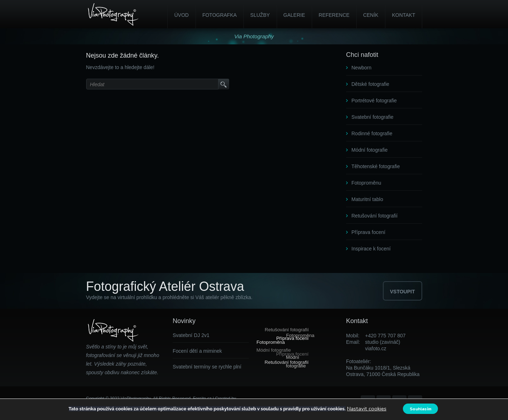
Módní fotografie (369, 150)
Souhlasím (422, 409)
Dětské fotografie (370, 84)
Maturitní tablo (367, 199)
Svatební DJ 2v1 (191, 335)
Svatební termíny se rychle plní (207, 367)
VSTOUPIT (403, 292)
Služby (260, 15)
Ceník (371, 15)
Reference (334, 15)
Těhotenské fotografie (376, 166)
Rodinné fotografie (372, 133)
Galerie (294, 15)
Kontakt (403, 15)
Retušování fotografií (374, 216)
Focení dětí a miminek (197, 351)
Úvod (181, 15)
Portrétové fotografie (374, 101)
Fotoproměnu (366, 183)
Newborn (361, 68)
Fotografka (220, 15)
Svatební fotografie (373, 117)
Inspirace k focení (371, 249)
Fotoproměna (271, 342)
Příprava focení (368, 232)
